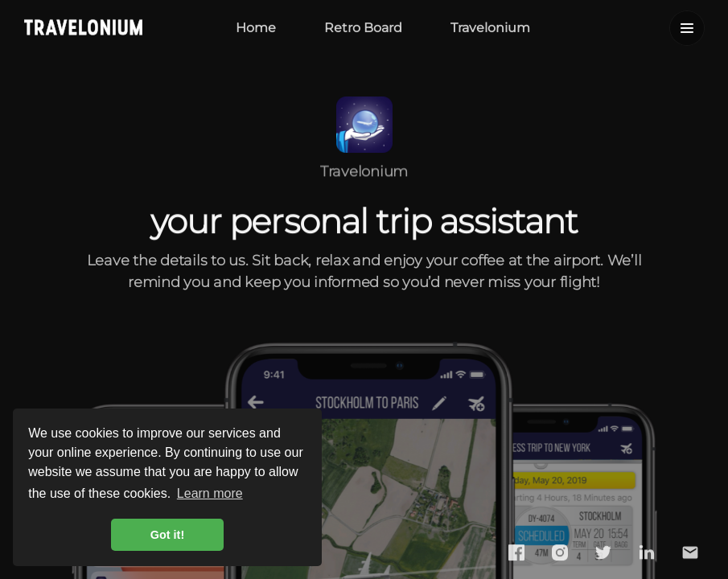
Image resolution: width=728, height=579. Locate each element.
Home (256, 27)
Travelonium (490, 27)
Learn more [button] (210, 493)
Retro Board (363, 27)
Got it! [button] (167, 535)
